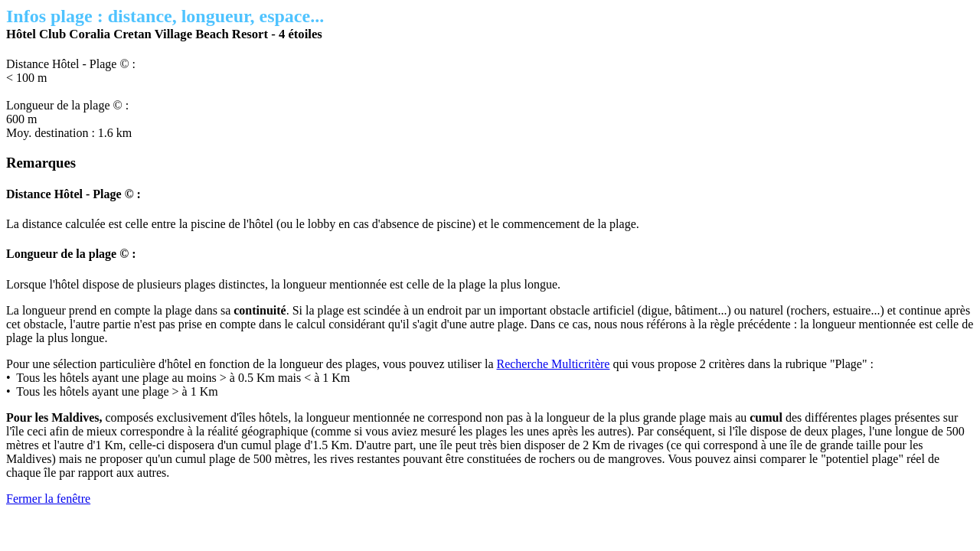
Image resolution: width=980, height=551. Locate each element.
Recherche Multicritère (553, 364)
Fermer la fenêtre (48, 499)
